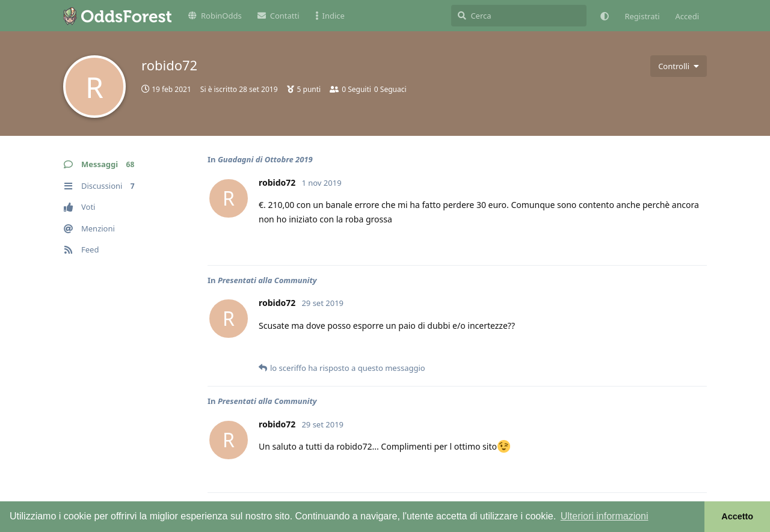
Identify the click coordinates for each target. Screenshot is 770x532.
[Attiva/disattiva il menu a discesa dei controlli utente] (679, 66)
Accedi (687, 16)
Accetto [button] (737, 516)
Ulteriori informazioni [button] (605, 516)
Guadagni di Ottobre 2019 (265, 159)
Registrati (642, 16)
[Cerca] (519, 16)
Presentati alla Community (267, 280)
